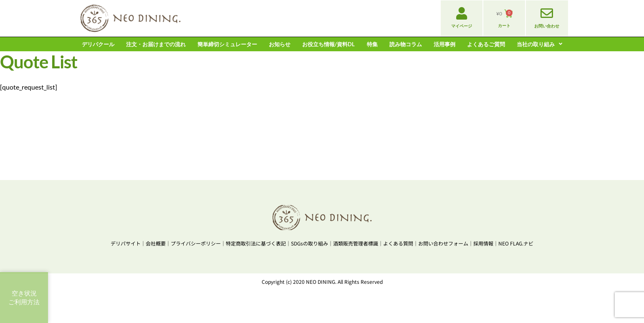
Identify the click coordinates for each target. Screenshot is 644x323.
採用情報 (483, 243)
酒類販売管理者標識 (356, 243)
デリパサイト (126, 243)
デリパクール (98, 44)
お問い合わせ (547, 26)
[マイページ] (462, 13)
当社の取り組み (539, 44)
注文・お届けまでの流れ (156, 44)
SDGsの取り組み (309, 243)
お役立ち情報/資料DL (328, 44)
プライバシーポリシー (196, 243)
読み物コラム (406, 44)
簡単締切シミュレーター (227, 44)
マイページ (462, 26)
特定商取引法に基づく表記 (256, 243)
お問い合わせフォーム (443, 243)
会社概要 (156, 243)
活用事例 (444, 44)
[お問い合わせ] (547, 13)
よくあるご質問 (486, 44)
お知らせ (280, 44)
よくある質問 (398, 243)
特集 (372, 44)
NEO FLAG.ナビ (516, 243)
